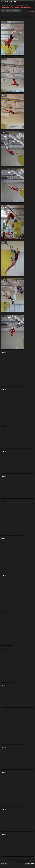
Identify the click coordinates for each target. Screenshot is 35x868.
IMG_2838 (13, 75)
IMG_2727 (7, 665)
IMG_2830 (13, 148)
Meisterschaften (5, 8)
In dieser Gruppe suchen (12, 10)
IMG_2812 (13, 259)
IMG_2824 (13, 185)
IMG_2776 (13, 518)
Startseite (17, 6)
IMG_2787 (13, 369)
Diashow (32, 12)
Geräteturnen (24, 6)
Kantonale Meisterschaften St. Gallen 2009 (20, 8)
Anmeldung (4, 864)
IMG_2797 (13, 295)
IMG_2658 (13, 789)
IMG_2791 (13, 332)
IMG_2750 (13, 591)
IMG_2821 (13, 222)
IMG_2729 (7, 628)
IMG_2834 (13, 112)
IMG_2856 (13, 38)
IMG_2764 (7, 555)
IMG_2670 (13, 727)
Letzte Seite (25, 860)
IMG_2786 (13, 405)
